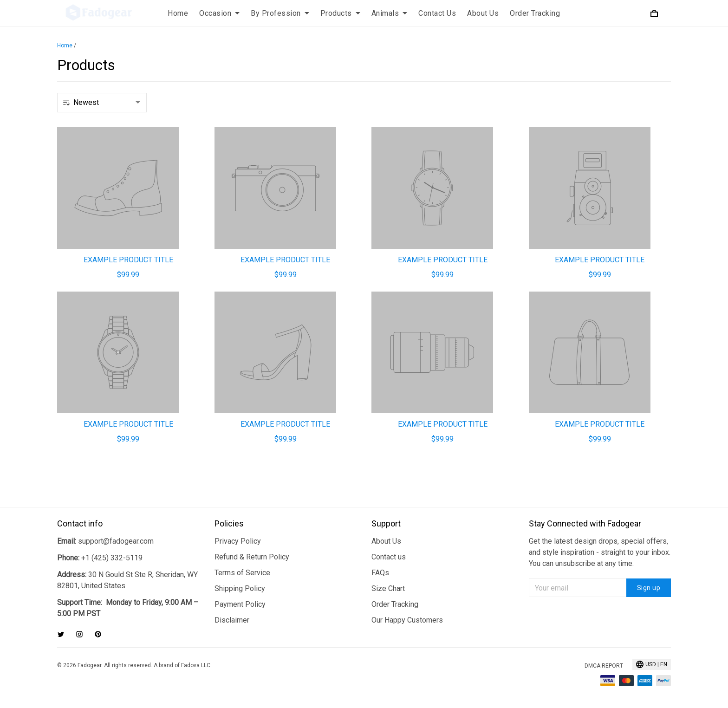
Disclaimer (232, 620)
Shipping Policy (240, 588)
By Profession (280, 13)
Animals (390, 13)
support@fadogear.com (116, 541)
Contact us (389, 557)
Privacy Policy (238, 541)
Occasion (219, 13)
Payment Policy (240, 604)
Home (178, 13)
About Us (483, 13)
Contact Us (437, 13)
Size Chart (388, 588)
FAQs (380, 573)
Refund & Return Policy (252, 557)
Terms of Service (242, 573)
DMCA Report (604, 666)
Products (340, 13)
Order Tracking (535, 13)
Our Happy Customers (407, 620)
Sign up (649, 588)
